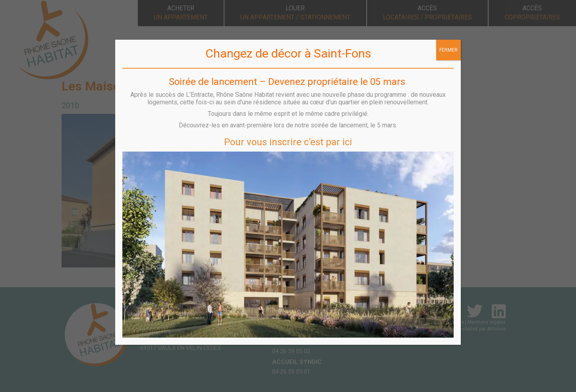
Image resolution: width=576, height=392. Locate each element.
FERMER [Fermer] (448, 50)
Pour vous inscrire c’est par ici (288, 142)
